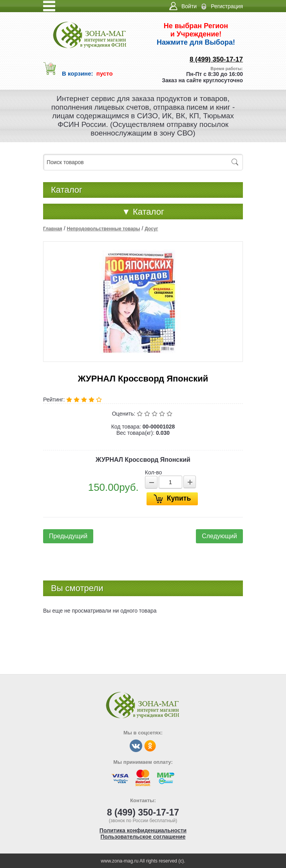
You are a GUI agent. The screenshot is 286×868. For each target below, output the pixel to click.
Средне (155, 414)
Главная (53, 229)
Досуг (151, 229)
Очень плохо (140, 414)
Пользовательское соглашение (143, 837)
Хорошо (163, 414)
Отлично (170, 414)
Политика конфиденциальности (143, 830)
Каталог (143, 212)
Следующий (219, 536)
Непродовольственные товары (103, 229)
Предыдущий (68, 536)
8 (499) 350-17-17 (216, 59)
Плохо (148, 414)
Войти (189, 6)
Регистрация (227, 6)
